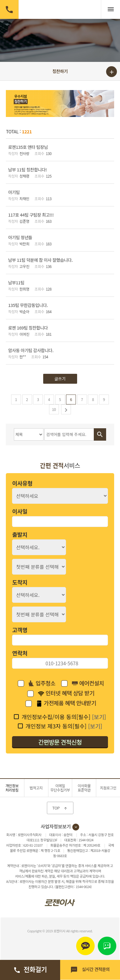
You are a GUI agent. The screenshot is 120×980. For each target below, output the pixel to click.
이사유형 (22, 483)
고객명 (20, 630)
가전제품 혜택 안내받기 (66, 703)
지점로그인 (108, 788)
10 (54, 409)
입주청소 (42, 684)
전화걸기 (30, 969)
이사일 (20, 511)
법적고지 (36, 788)
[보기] (99, 717)
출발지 (20, 534)
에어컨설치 (88, 684)
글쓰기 (60, 379)
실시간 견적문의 (90, 970)
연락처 (20, 653)
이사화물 (84, 788)
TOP (60, 808)
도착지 (20, 582)
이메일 (60, 788)
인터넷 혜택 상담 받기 (66, 693)
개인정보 (12, 788)
